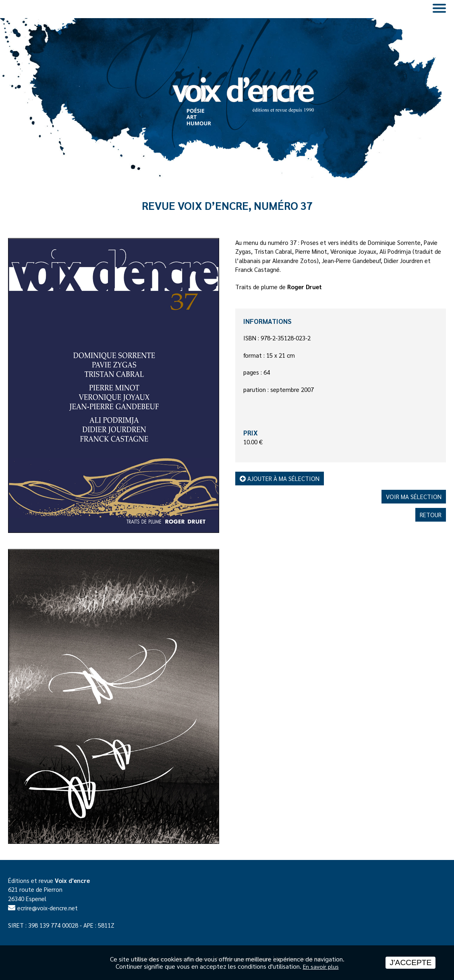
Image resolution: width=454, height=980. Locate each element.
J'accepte (410, 962)
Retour (431, 515)
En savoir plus (321, 966)
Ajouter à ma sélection (280, 478)
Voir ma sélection (414, 496)
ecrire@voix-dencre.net (48, 908)
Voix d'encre (72, 880)
